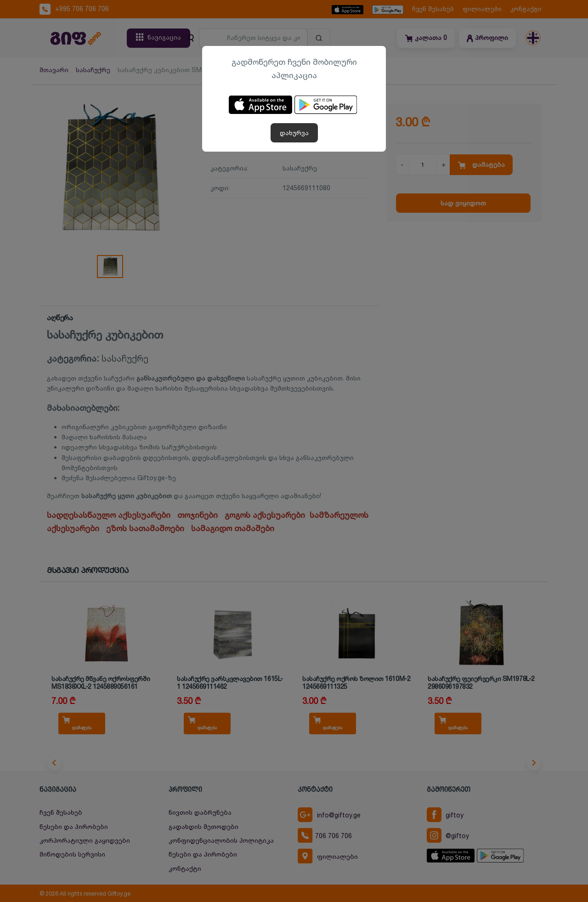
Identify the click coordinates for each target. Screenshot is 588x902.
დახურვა (294, 133)
